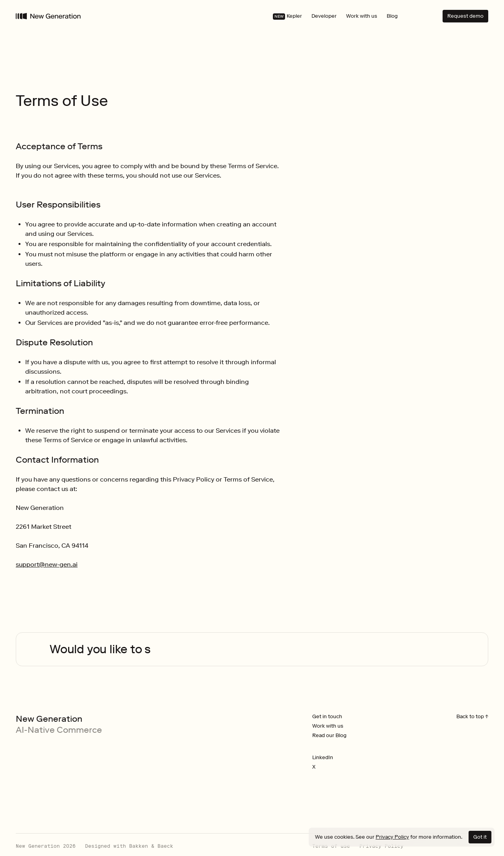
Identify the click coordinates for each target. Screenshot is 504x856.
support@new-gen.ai (47, 564)
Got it (480, 837)
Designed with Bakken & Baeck (129, 846)
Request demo (465, 16)
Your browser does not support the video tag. (37, 648)
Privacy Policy (392, 837)
